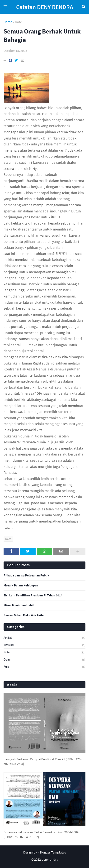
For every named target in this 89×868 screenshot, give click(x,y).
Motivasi (44, 645)
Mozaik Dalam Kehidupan (21, 585)
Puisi (44, 667)
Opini (44, 660)
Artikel (44, 638)
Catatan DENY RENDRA (45, 7)
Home (8, 22)
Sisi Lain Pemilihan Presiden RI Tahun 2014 (33, 595)
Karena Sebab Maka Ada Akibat (25, 615)
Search (84, 7)
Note (18, 22)
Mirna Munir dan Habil (19, 605)
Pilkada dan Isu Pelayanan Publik (26, 575)
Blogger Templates (53, 852)
